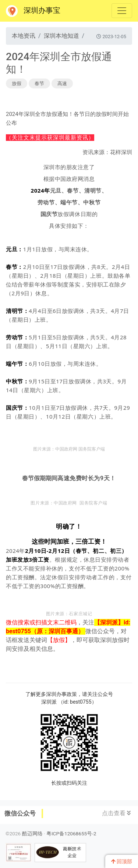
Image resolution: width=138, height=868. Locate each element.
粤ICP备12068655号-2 (71, 834)
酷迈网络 (32, 834)
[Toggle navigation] (122, 11)
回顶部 (122, 861)
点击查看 (116, 813)
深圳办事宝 (33, 11)
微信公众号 (20, 813)
